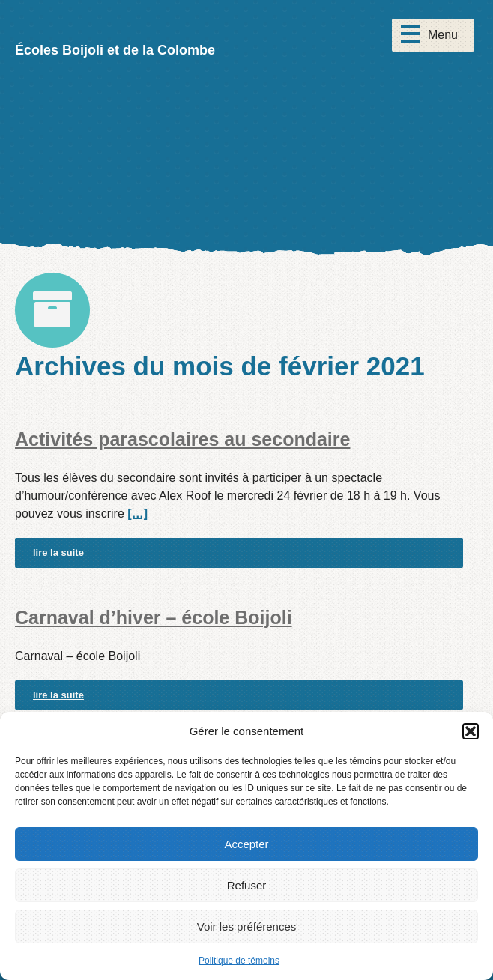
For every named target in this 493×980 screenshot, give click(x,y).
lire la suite (58, 553)
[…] (137, 514)
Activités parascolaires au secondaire (182, 439)
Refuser (247, 885)
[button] (471, 731)
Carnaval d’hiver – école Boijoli (154, 617)
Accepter (246, 844)
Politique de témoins (239, 961)
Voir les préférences (247, 926)
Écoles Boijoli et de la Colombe (115, 50)
